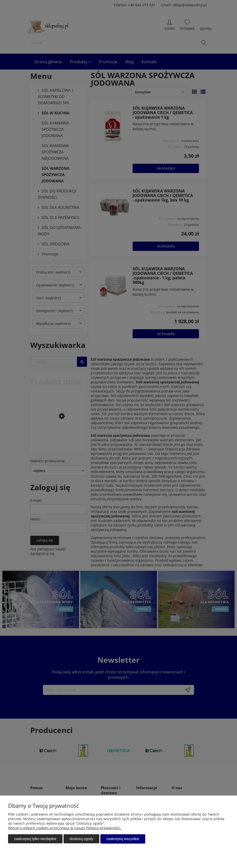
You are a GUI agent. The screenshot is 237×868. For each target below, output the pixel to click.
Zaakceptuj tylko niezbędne (35, 839)
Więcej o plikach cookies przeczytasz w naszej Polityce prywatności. (65, 828)
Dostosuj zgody (81, 839)
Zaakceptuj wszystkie (123, 839)
